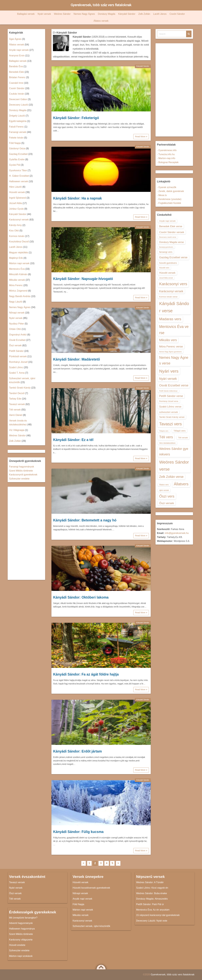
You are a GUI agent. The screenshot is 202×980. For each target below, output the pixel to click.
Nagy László (16, 302)
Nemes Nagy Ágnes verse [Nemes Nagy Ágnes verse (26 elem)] (174, 360)
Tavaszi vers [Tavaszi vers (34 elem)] (171, 424)
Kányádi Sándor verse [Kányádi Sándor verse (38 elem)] (174, 307)
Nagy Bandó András (20, 296)
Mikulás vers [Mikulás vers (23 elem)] (168, 340)
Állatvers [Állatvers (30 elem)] (181, 484)
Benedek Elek (17, 72)
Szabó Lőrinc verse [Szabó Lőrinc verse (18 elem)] (170, 407)
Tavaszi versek (17, 404)
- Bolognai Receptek (168, 162)
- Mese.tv (162, 195)
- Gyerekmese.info (167, 150)
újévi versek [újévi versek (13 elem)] (164, 490)
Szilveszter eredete (19, 479)
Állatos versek (101, 21)
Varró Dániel (16, 415)
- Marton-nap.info (166, 158)
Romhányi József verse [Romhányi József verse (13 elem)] (169, 401)
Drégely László (17, 116)
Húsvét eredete (17, 945)
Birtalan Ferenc (17, 77)
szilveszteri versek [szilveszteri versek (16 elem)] (169, 412)
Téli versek (15, 410)
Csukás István (17, 94)
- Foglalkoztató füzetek (169, 203)
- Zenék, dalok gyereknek (171, 191)
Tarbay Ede (15, 399)
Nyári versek (44, 14)
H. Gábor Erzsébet (19, 176)
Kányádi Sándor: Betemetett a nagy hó (85, 520)
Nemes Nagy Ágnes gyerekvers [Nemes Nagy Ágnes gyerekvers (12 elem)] (171, 352)
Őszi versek (15, 345)
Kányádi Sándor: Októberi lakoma (81, 597)
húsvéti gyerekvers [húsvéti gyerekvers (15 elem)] (168, 263)
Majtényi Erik (16, 258)
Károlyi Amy (15, 225)
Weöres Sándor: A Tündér (150, 882)
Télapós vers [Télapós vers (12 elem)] (164, 431)
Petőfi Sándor (16, 351)
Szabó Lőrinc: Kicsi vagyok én (152, 888)
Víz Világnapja (17, 430)
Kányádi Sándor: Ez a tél (73, 440)
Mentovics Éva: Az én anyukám (153, 910)
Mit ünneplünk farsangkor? (23, 918)
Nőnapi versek (17, 313)
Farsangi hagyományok (22, 467)
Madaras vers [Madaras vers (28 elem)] (170, 319)
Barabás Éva (16, 66)
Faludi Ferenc (16, 127)
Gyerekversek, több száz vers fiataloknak (101, 5)
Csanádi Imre (16, 83)
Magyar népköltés (19, 253)
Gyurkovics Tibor (18, 170)
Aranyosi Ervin (17, 56)
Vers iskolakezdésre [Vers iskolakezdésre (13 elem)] (167, 443)
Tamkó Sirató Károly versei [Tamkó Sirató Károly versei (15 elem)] (172, 417)
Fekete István (16, 138)
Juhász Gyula (16, 209)
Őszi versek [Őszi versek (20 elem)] (167, 503)
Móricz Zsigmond (18, 291)
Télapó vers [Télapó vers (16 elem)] (180, 431)
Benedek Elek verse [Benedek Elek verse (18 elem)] (171, 226)
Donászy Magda (107, 14)
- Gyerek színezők (167, 187)
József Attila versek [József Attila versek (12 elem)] (166, 278)
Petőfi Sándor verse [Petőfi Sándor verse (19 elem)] (171, 396)
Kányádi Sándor (127, 14)
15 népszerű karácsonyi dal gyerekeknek (158, 915)
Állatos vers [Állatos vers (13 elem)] (164, 485)
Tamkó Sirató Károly (20, 388)
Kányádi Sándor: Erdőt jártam (78, 751)
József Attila (16, 203)
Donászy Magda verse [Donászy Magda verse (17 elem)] (172, 242)
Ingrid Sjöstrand (18, 198)
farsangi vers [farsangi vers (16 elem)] (166, 252)
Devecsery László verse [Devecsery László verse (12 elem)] (168, 237)
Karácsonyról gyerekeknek (23, 475)
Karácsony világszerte (21, 940)
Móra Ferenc (16, 285)
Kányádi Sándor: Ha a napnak (78, 198)
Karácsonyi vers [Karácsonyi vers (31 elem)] (173, 284)
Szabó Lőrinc (16, 367)
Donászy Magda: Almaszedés (152, 899)
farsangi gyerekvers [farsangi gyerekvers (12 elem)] (166, 247)
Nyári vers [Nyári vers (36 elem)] (169, 371)
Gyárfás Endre (17, 159)
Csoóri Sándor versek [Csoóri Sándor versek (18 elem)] (172, 232)
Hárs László (15, 187)
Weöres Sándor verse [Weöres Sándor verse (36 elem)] (174, 466)
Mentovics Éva (17, 269)
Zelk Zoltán (144, 14)
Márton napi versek (19, 263)
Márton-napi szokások (21, 956)
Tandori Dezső (17, 393)
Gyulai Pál (15, 165)
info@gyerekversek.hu (177, 533)
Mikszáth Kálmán (18, 274)
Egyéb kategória (18, 121)
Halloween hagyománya (22, 929)
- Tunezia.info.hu (166, 154)
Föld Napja (15, 143)
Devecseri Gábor (18, 99)
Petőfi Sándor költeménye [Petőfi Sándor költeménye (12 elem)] (168, 391)
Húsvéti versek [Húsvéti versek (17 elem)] (167, 273)
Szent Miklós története (21, 471)
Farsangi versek (18, 132)
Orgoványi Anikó (18, 335)
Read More (141, 137)
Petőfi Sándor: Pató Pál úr (150, 904)
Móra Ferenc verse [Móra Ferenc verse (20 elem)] (171, 346)
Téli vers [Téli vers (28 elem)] (166, 437)
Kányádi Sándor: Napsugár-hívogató (83, 279)
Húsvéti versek (17, 192)
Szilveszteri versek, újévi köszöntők (91, 926)
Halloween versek (19, 181)
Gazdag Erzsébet (18, 154)
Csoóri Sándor (177, 14)
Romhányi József (18, 362)
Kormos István (17, 236)
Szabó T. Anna (17, 373)
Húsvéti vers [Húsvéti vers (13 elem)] (164, 268)
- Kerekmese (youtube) (169, 199)
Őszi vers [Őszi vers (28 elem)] (167, 496)
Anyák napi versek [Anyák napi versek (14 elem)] (167, 221)
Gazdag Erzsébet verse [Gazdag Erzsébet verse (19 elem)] (173, 257)
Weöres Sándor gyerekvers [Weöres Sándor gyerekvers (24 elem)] (174, 451)
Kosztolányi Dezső (19, 242)
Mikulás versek (17, 280)
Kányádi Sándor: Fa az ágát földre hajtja (86, 674)
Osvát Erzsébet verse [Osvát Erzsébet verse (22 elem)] (174, 385)
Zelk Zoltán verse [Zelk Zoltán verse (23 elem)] (171, 477)
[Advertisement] (26, 533)
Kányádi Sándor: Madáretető (77, 359)
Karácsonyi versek (19, 220)
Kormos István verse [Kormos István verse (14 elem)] (168, 297)
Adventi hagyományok (21, 923)
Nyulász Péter (17, 324)
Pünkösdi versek (18, 356)
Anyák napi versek (19, 50)
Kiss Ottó (14, 231)
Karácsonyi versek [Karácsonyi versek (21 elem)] (171, 291)
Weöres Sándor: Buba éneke (152, 893)
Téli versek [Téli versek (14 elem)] (183, 438)
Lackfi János (160, 14)
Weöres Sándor (62, 14)
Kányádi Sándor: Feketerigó (76, 118)
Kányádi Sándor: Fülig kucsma (78, 832)
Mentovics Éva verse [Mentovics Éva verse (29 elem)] (174, 330)
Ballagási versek (26, 14)
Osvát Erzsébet (17, 340)
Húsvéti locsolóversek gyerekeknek (91, 888)
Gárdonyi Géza (17, 148)
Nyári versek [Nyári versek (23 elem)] (168, 379)
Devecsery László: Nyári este (152, 921)
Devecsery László (19, 105)
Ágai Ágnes (15, 39)
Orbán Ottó (15, 329)
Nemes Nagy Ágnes (84, 14)
